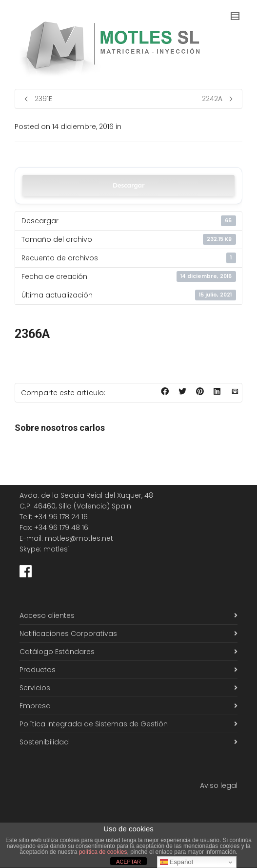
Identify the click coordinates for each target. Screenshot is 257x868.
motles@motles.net (79, 538)
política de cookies (103, 852)
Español (177, 862)
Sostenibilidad (44, 742)
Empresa (35, 706)
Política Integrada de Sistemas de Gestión (94, 724)
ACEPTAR (128, 862)
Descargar (129, 185)
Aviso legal (219, 785)
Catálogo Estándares (57, 652)
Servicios (35, 688)
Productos (38, 670)
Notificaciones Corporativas (68, 634)
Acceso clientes (47, 615)
